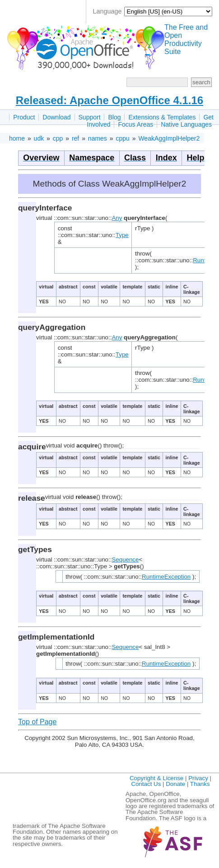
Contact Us (146, 784)
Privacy (198, 778)
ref (75, 138)
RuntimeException (166, 577)
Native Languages (186, 124)
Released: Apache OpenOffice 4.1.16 (109, 100)
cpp (58, 138)
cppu (122, 138)
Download (56, 117)
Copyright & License (156, 778)
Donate (175, 784)
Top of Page (37, 722)
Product (24, 117)
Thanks (200, 784)
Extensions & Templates (162, 117)
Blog (114, 117)
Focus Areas (135, 124)
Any (117, 218)
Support (90, 117)
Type (122, 235)
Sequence (125, 560)
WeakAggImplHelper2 (169, 138)
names (98, 138)
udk (39, 138)
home (17, 138)
